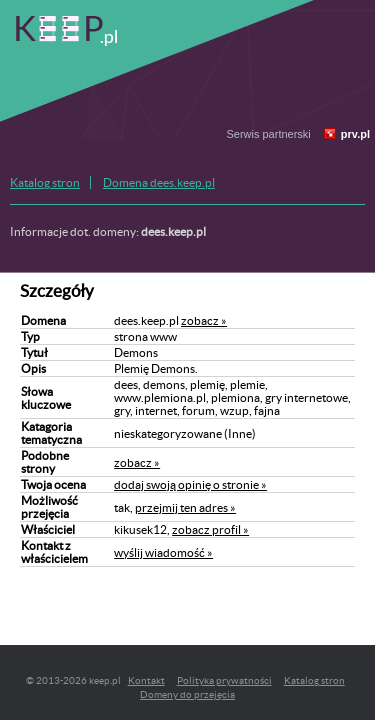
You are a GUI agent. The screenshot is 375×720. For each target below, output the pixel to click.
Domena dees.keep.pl (159, 182)
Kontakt (146, 680)
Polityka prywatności (224, 680)
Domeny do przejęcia (187, 694)
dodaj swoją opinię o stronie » (190, 484)
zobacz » (204, 320)
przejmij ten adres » (185, 507)
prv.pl (355, 134)
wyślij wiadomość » (163, 552)
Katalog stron (45, 182)
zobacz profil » (210, 529)
